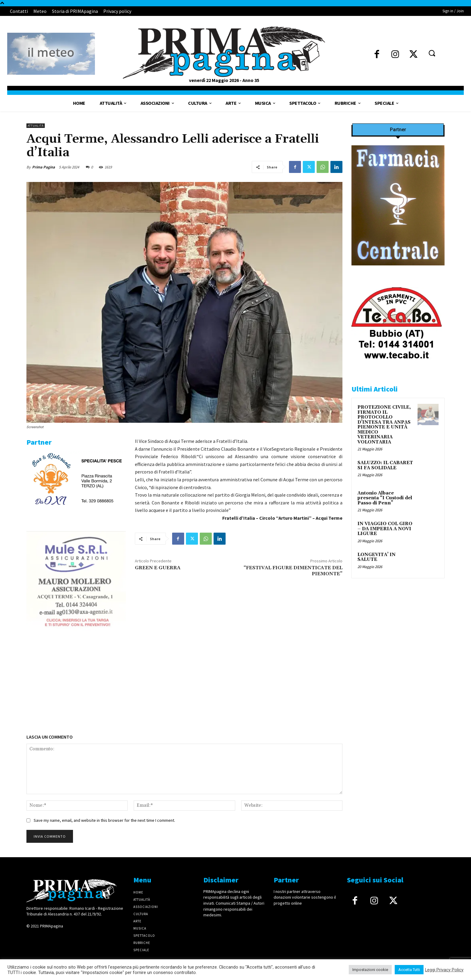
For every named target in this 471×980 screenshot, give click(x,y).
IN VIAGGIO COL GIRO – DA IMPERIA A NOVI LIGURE (385, 529)
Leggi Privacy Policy (444, 970)
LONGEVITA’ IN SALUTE (377, 557)
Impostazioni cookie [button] (370, 970)
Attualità (36, 126)
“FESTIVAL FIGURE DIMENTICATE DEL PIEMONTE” (293, 571)
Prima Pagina (44, 167)
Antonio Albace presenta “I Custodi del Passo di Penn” (385, 498)
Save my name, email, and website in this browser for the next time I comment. (104, 820)
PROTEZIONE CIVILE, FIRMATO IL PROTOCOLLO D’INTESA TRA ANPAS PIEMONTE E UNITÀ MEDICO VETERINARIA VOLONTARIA (384, 425)
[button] (432, 53)
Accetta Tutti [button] (409, 970)
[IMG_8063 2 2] (398, 270)
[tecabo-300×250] (397, 367)
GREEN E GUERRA (158, 568)
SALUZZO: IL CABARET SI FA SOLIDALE (385, 465)
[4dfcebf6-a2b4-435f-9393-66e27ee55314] (76, 712)
